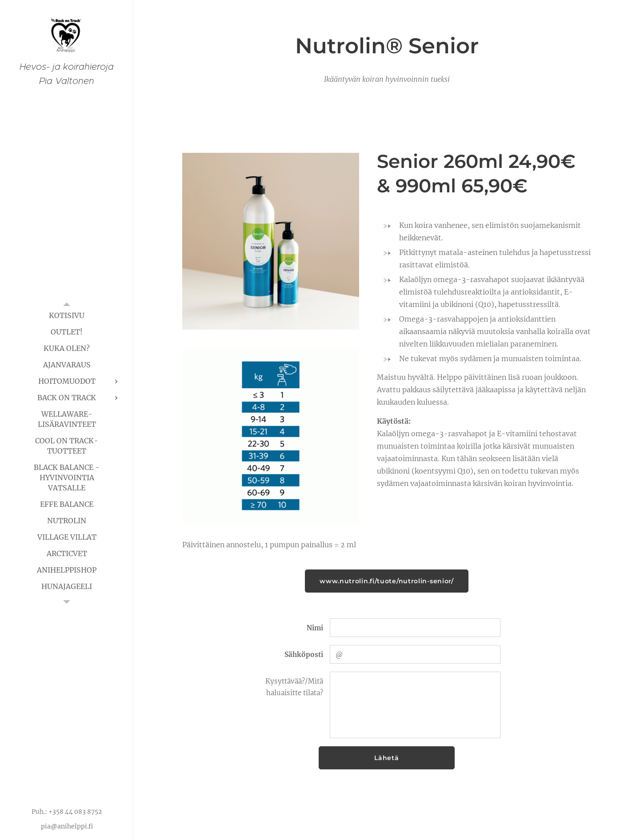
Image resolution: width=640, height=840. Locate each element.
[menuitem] (67, 316)
